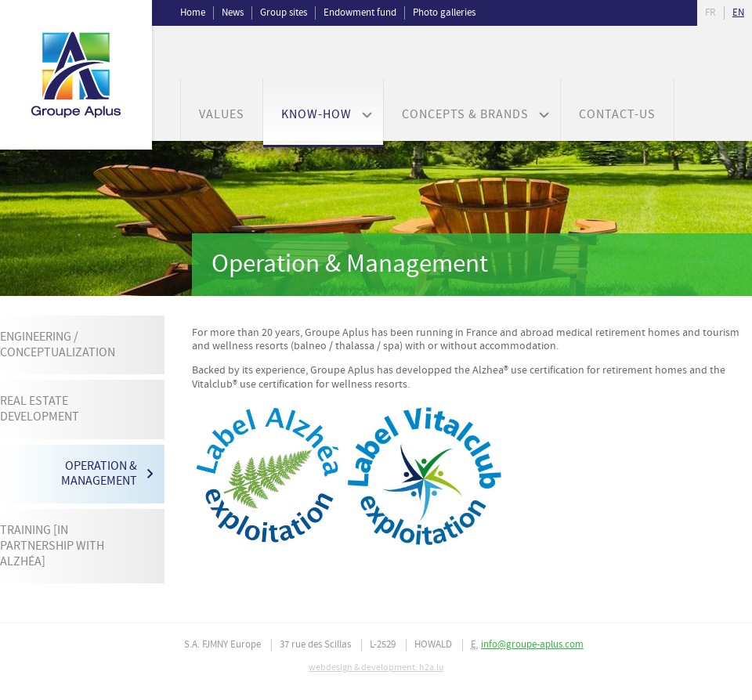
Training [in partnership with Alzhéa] (52, 546)
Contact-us (617, 115)
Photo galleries (444, 13)
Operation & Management (99, 474)
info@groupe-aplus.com (532, 645)
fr (710, 13)
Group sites (284, 13)
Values (222, 115)
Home (193, 13)
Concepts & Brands (465, 115)
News (233, 13)
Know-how (316, 115)
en (738, 13)
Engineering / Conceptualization (58, 345)
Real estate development (40, 409)
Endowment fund (360, 13)
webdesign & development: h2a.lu (376, 668)
